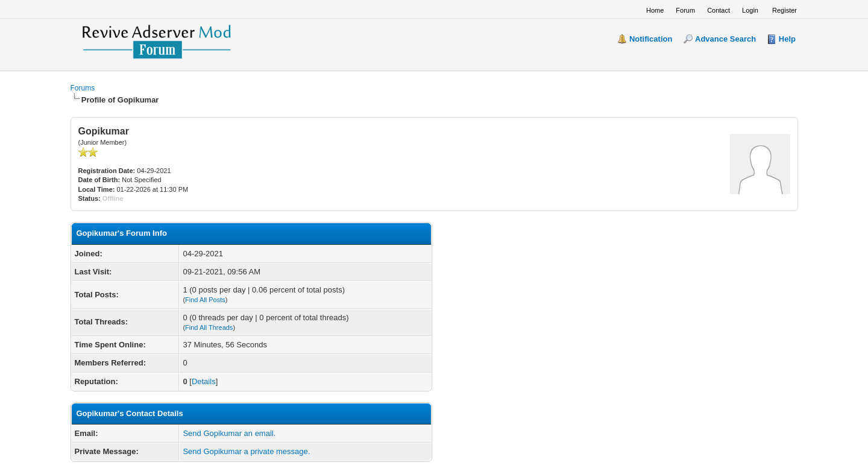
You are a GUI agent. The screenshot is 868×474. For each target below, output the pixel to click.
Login (750, 10)
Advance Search (725, 39)
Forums (83, 88)
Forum (685, 10)
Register (785, 10)
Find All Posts (205, 300)
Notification (651, 39)
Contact (719, 10)
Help (787, 39)
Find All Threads (209, 327)
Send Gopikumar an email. (229, 433)
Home (655, 10)
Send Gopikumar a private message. (246, 451)
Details (204, 381)
